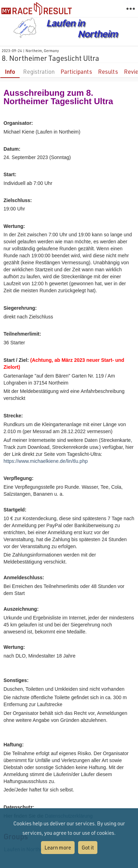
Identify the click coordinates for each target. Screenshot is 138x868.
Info (10, 71)
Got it (88, 847)
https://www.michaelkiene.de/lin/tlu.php (46, 461)
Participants (76, 71)
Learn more (58, 847)
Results (108, 71)
